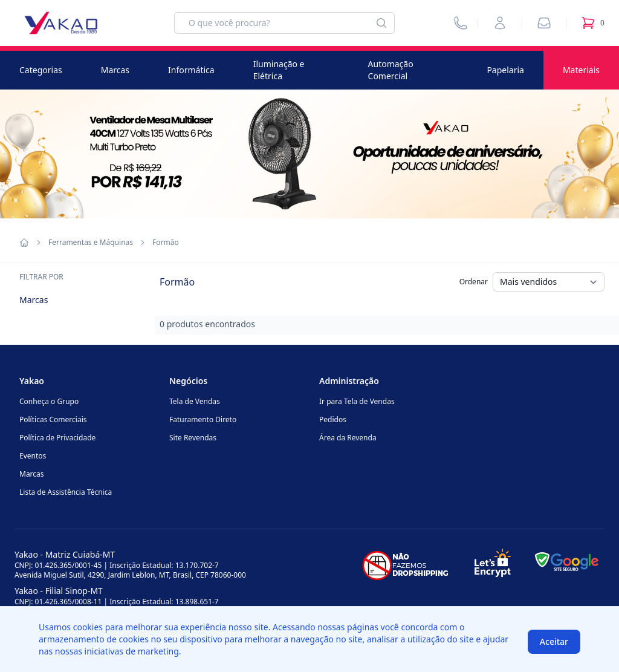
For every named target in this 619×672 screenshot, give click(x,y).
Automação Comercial (391, 70)
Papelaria (505, 70)
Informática (191, 70)
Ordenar (474, 282)
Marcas (115, 70)
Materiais (581, 70)
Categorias (41, 70)
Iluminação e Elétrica (279, 70)
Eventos (33, 456)
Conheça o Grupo (49, 401)
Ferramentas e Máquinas (91, 243)
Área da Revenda (348, 438)
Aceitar (554, 641)
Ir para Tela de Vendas (357, 401)
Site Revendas (193, 438)
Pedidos (333, 419)
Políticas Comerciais (53, 419)
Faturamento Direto (203, 419)
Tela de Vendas (195, 401)
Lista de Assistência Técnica (66, 492)
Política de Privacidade (57, 438)
